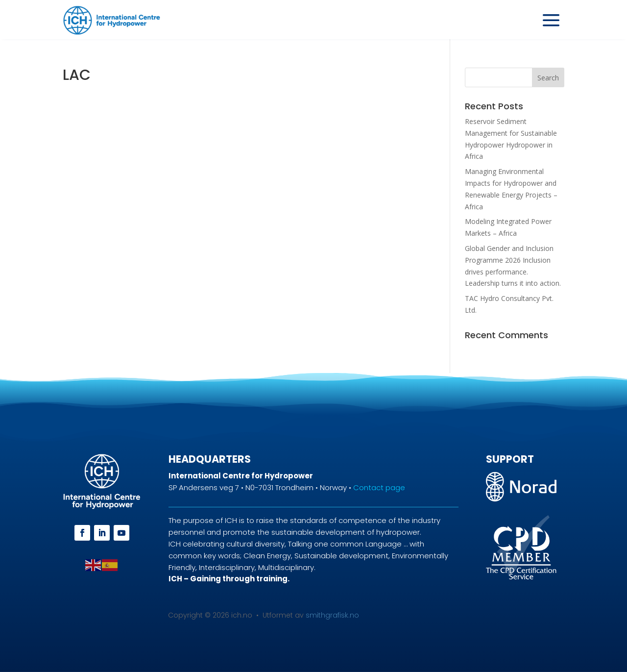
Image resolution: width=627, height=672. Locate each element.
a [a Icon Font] (551, 20)
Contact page (379, 487)
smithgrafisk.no (332, 615)
